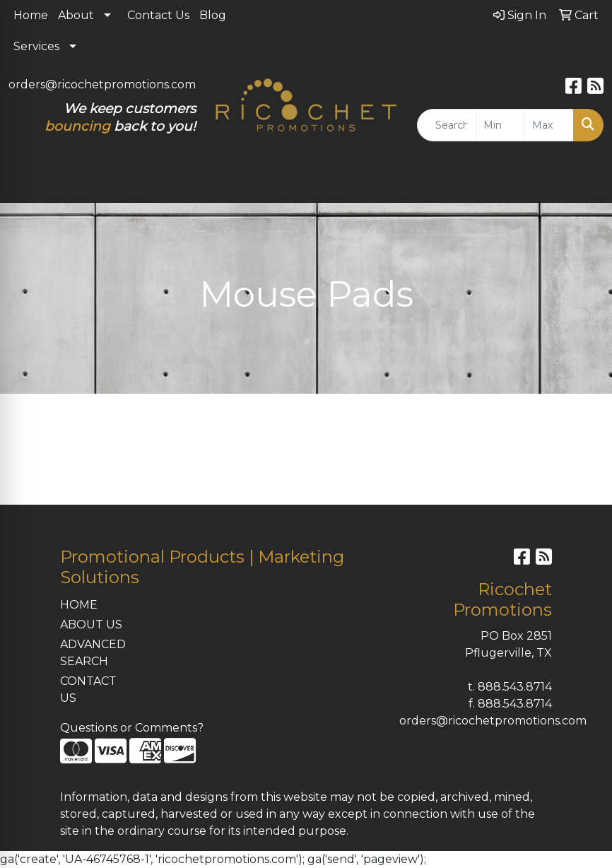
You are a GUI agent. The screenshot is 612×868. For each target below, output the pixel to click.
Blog (213, 15)
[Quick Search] (447, 125)
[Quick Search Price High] (549, 125)
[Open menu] (584, 182)
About (76, 15)
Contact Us (158, 15)
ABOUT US (91, 624)
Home (31, 15)
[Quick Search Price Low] (500, 125)
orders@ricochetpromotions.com (102, 84)
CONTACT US (88, 690)
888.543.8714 (515, 687)
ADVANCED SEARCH (93, 653)
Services (36, 46)
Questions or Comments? (132, 728)
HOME (79, 605)
